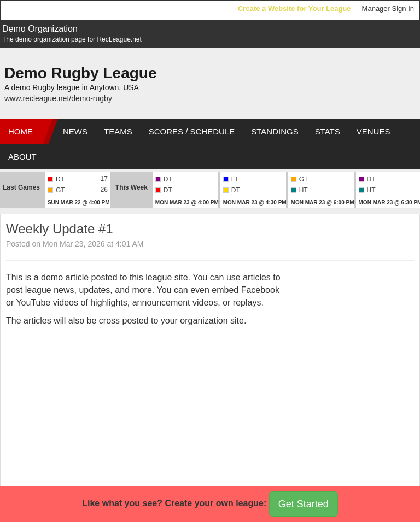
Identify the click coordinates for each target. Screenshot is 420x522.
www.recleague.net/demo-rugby (58, 98)
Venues (374, 131)
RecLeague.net (33, 10)
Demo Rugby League (80, 73)
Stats (328, 131)
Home (21, 131)
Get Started (304, 504)
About (22, 157)
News (75, 131)
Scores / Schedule (192, 131)
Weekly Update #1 (60, 229)
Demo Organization (40, 29)
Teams (118, 131)
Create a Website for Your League (294, 8)
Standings (275, 131)
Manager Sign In (388, 8)
